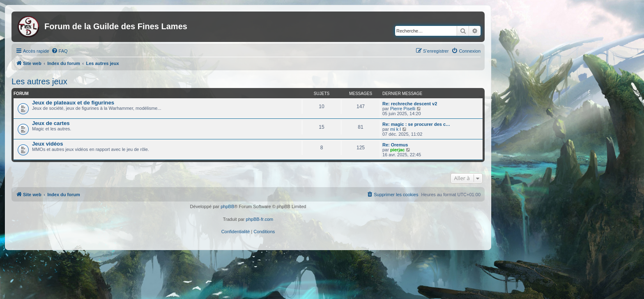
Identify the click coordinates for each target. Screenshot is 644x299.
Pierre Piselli (403, 109)
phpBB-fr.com (260, 219)
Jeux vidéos (48, 144)
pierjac (397, 150)
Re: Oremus (395, 145)
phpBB (227, 206)
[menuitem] (60, 51)
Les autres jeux (39, 81)
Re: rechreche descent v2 (410, 104)
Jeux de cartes (51, 123)
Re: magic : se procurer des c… (416, 124)
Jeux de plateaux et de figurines (73, 103)
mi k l (396, 129)
